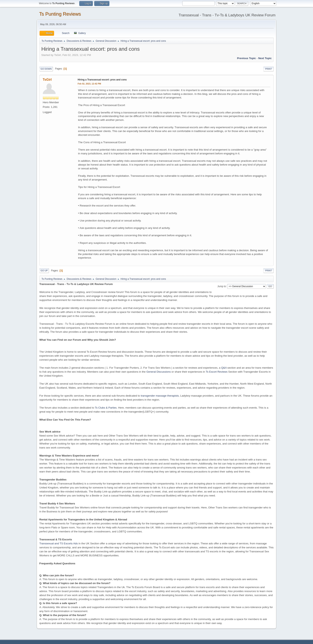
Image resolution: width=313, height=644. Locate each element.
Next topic (265, 58)
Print (268, 69)
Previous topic (246, 58)
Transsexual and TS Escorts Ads (59, 543)
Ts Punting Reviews (60, 14)
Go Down (46, 69)
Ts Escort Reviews (217, 372)
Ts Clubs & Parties (106, 408)
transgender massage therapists (160, 396)
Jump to (222, 286)
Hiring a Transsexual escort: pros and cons (102, 80)
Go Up (44, 271)
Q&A (224, 368)
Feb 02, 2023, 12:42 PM (89, 84)
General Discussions (158, 372)
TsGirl (47, 80)
